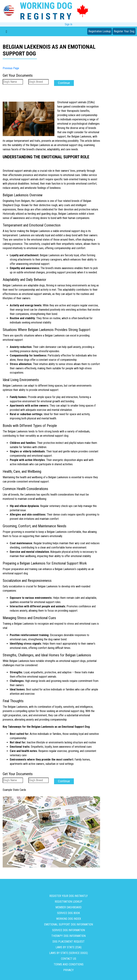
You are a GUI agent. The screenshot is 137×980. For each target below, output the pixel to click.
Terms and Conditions (69, 963)
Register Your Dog (124, 31)
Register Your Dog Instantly (69, 894)
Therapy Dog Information (68, 934)
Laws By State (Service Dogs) (68, 951)
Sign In (68, 24)
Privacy (68, 968)
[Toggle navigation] (6, 31)
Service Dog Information (68, 929)
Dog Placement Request (68, 940)
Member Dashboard (68, 906)
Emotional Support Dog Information (68, 923)
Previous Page (11, 68)
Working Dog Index (69, 917)
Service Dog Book (68, 911)
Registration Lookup (100, 31)
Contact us (69, 957)
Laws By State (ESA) (69, 946)
